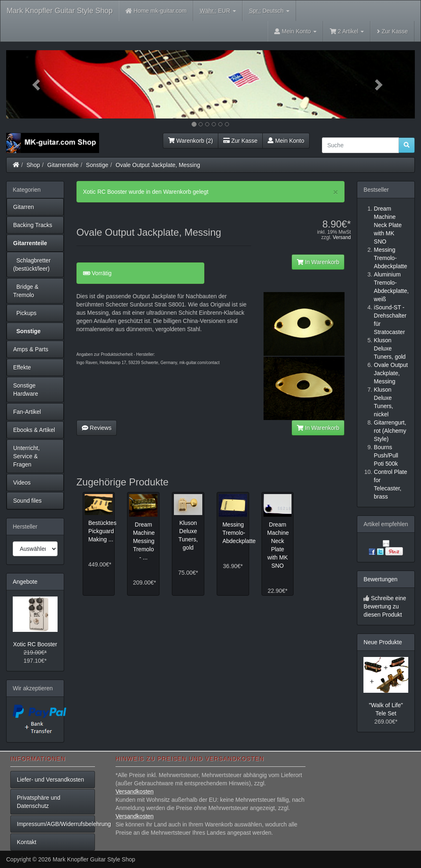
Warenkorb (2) (191, 141)
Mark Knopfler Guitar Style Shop (60, 11)
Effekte (22, 367)
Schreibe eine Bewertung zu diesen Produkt (385, 606)
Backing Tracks (33, 225)
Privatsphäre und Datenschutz (39, 802)
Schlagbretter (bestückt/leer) (32, 265)
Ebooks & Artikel (34, 430)
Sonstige (97, 165)
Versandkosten (135, 791)
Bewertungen (381, 579)
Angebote (25, 582)
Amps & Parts (31, 349)
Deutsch (269, 11)
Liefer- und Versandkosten (50, 780)
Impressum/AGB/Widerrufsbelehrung (56, 824)
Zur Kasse (392, 31)
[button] (37, 84)
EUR (218, 11)
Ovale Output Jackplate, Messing (158, 165)
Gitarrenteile (63, 165)
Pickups (25, 313)
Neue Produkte (383, 642)
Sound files (27, 501)
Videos (22, 483)
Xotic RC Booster (35, 644)
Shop (34, 165)
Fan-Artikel (27, 412)
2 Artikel (347, 31)
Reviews (97, 428)
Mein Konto (286, 141)
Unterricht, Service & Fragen (27, 456)
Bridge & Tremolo (26, 291)
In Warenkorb (318, 262)
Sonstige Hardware (26, 390)
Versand (342, 237)
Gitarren (24, 207)
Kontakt (27, 842)
